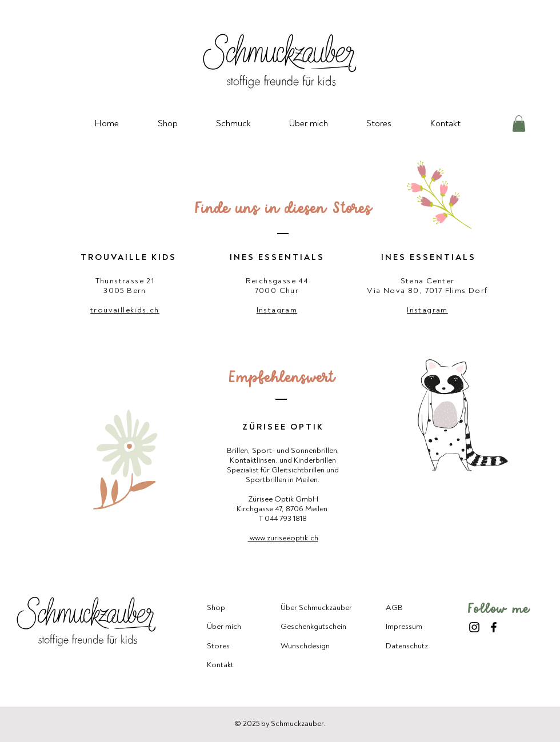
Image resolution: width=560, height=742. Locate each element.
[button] (519, 124)
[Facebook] (494, 627)
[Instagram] (474, 627)
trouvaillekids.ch (125, 310)
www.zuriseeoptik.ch (283, 538)
